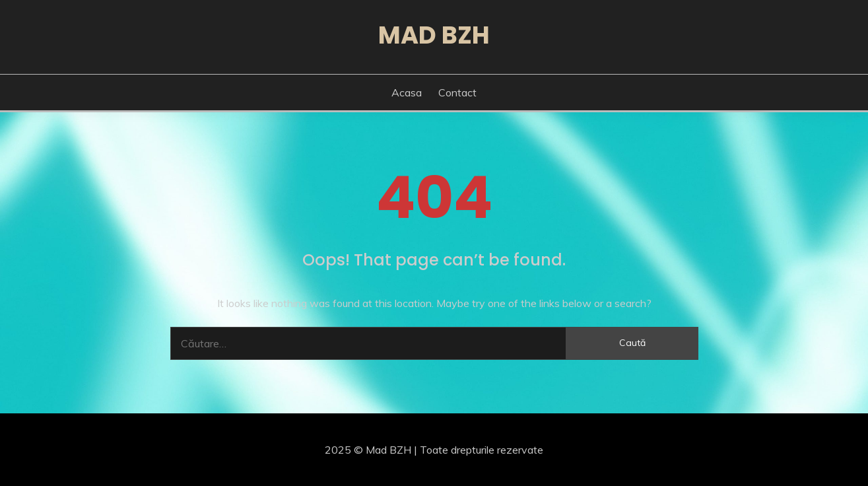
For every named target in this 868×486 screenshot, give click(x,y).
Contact (457, 92)
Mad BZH (434, 35)
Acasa (407, 92)
